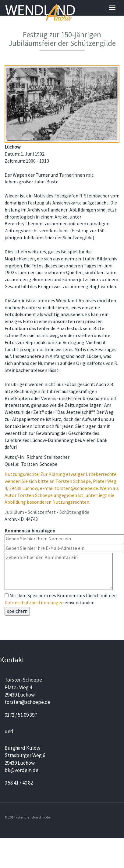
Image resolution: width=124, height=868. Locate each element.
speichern (17, 611)
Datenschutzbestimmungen (34, 602)
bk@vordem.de (21, 770)
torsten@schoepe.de (28, 702)
